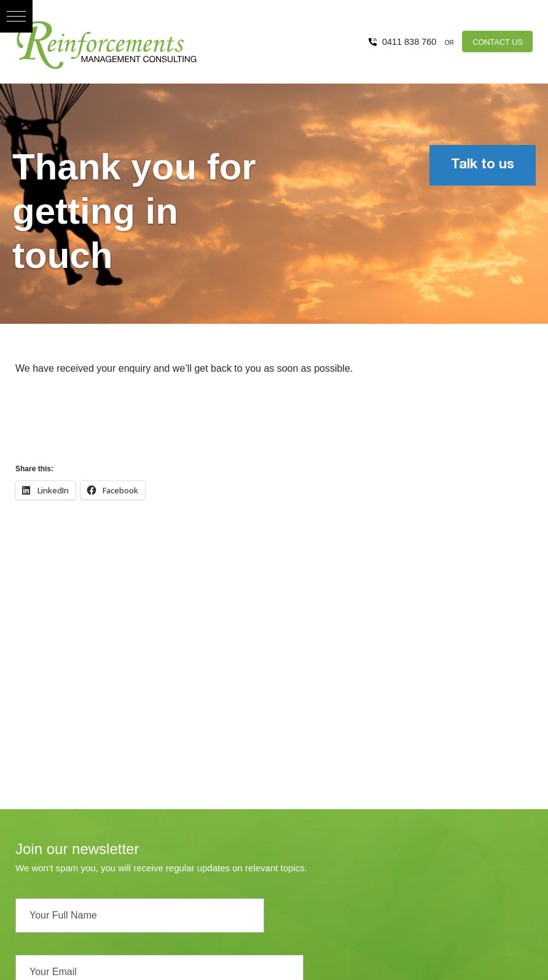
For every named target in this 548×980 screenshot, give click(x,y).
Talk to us (483, 165)
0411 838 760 (409, 42)
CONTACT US (498, 42)
